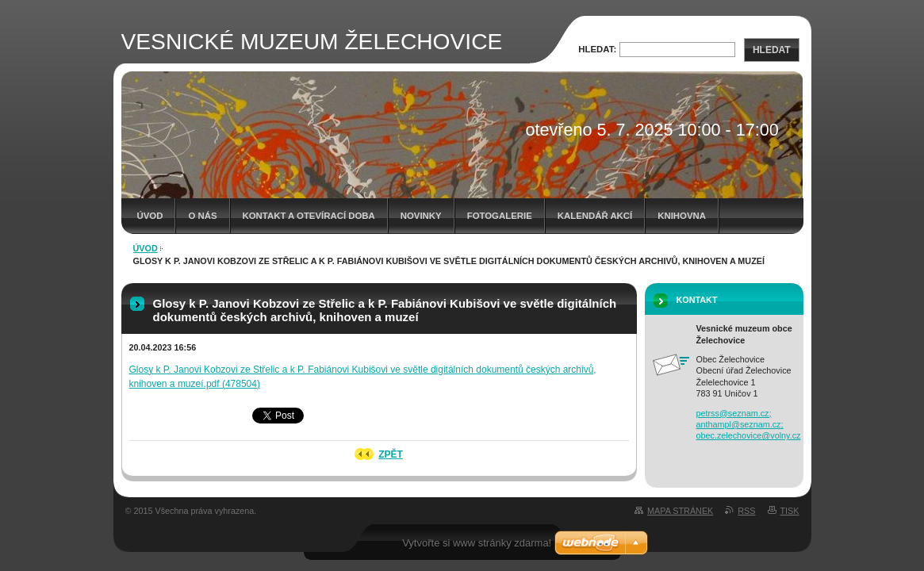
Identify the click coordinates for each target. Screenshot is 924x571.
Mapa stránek (680, 511)
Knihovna (682, 216)
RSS (746, 511)
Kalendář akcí (595, 216)
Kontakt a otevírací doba (309, 216)
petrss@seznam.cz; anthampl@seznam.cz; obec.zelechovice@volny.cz (749, 425)
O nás (202, 216)
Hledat (772, 50)
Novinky (421, 216)
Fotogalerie (500, 216)
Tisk (790, 511)
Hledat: (597, 49)
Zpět (391, 454)
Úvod (150, 216)
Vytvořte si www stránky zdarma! (477, 543)
